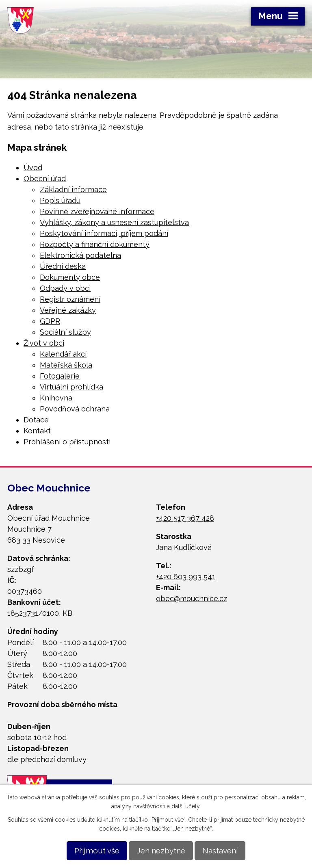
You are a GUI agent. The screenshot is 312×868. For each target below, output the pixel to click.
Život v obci (44, 343)
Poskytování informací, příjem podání (104, 233)
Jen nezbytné (161, 851)
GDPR (50, 321)
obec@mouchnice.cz (192, 599)
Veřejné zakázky (68, 310)
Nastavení (220, 851)
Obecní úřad (45, 179)
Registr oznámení (70, 299)
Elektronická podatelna (80, 255)
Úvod (33, 168)
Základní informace (73, 189)
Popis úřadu (60, 200)
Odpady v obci (65, 288)
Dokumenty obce (70, 277)
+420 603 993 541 (186, 577)
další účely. (186, 806)
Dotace (36, 420)
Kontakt (37, 431)
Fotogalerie (60, 376)
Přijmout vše (97, 851)
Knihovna (56, 398)
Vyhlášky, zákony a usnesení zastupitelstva (114, 222)
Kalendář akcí (63, 354)
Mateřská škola (66, 365)
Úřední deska (63, 266)
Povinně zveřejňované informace (97, 211)
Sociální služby (65, 332)
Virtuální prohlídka (71, 387)
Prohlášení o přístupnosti (67, 442)
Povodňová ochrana (75, 409)
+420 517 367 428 (185, 518)
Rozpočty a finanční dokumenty (95, 244)
